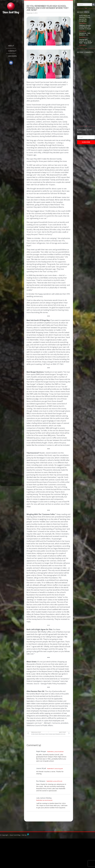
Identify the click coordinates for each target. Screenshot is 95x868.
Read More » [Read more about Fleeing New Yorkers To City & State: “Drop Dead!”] (83, 45)
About (11, 46)
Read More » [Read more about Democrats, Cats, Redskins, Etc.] (83, 37)
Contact (12, 51)
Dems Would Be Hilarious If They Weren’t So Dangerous (85, 18)
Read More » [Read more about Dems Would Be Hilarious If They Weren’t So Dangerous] (83, 23)
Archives (12, 56)
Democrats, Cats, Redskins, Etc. (85, 34)
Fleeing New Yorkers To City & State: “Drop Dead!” (86, 41)
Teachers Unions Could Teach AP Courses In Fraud (85, 27)
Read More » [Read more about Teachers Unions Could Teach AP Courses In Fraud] (83, 31)
